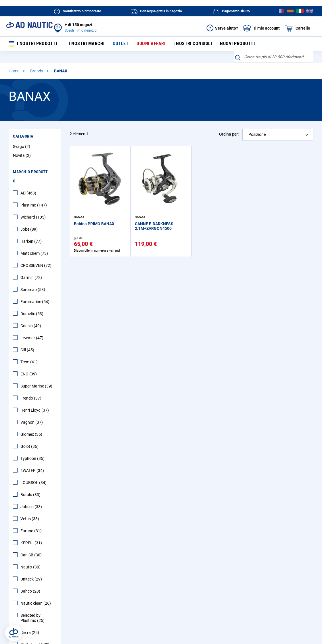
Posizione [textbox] (257, 135)
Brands (37, 72)
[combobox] (274, 57)
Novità (23, 156)
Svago (22, 147)
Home (14, 72)
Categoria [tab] (23, 137)
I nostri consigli (190, 44)
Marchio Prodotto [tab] (30, 177)
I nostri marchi (87, 44)
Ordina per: (229, 135)
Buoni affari (149, 44)
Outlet (120, 44)
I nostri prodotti (33, 44)
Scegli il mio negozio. (81, 30)
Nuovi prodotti (233, 44)
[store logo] (29, 25)
